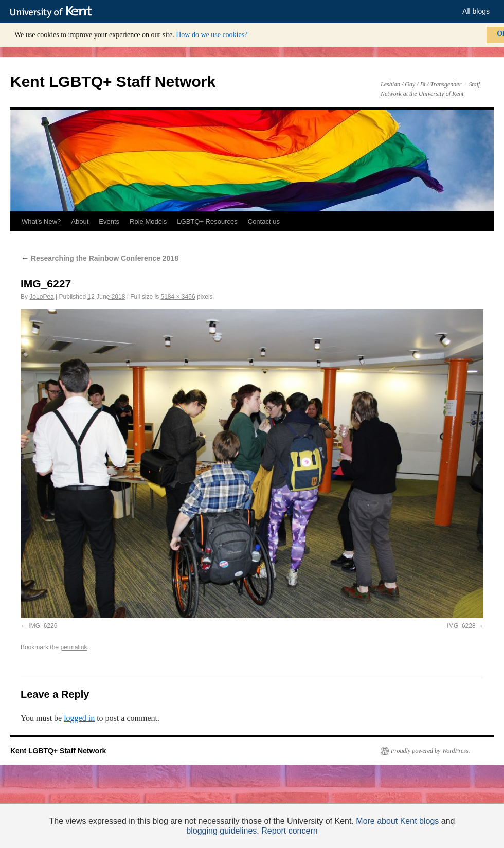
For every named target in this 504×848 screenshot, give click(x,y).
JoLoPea (41, 297)
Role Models (148, 221)
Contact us (264, 221)
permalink (74, 647)
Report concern (289, 831)
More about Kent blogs (397, 821)
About (80, 221)
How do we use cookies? (212, 35)
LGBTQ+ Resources (207, 221)
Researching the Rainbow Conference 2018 (100, 258)
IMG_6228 (461, 626)
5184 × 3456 (178, 297)
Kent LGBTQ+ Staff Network (113, 82)
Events (109, 221)
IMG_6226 (43, 626)
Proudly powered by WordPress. (430, 751)
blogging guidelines (221, 831)
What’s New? (41, 221)
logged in (79, 718)
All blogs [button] (476, 11)
